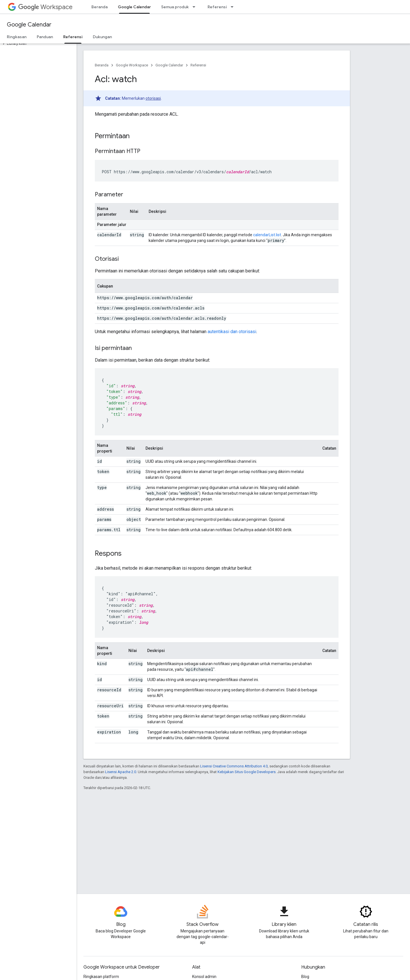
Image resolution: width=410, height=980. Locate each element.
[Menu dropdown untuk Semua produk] (196, 7)
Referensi (217, 7)
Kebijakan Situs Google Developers (247, 772)
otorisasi (153, 98)
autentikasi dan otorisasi (232, 332)
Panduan (45, 37)
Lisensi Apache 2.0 (121, 772)
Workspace (45, 7)
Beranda (100, 7)
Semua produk (175, 7)
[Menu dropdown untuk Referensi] (234, 7)
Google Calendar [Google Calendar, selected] (134, 7)
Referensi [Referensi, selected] (73, 37)
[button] (37, 44)
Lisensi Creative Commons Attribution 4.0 (234, 766)
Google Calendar (29, 25)
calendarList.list (267, 235)
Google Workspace (132, 65)
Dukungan (102, 37)
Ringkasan (17, 37)
